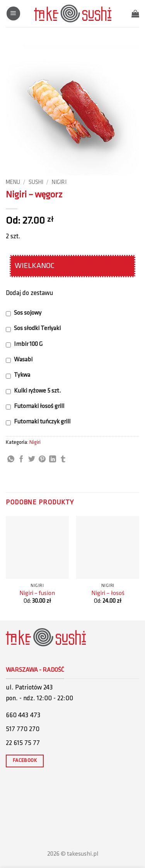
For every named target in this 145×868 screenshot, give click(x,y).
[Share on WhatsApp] (11, 460)
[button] (13, 13)
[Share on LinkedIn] (53, 460)
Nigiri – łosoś (108, 593)
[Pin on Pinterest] (42, 460)
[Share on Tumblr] (63, 460)
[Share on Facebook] (21, 460)
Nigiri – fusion (37, 593)
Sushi (36, 183)
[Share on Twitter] (32, 460)
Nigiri (59, 183)
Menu (13, 183)
